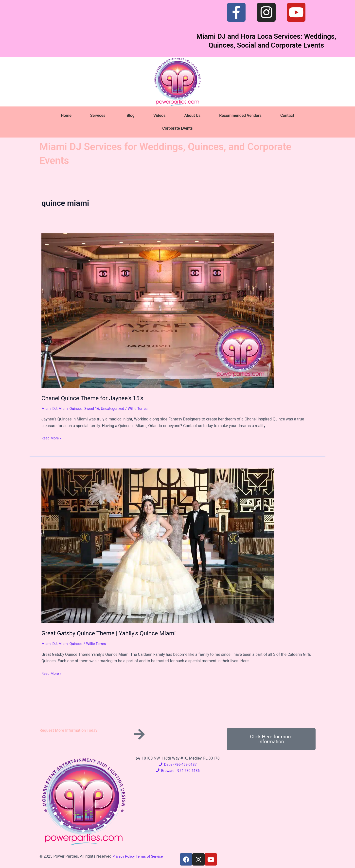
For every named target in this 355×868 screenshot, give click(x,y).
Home (66, 115)
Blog (130, 115)
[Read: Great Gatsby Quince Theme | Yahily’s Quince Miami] (158, 546)
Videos (159, 115)
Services (99, 116)
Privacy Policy (125, 856)
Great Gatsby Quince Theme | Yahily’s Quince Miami (115, 633)
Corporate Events (177, 128)
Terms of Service (152, 856)
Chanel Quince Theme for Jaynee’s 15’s (97, 398)
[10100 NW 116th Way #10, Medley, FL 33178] (271, 792)
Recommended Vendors (240, 115)
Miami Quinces (73, 408)
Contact (287, 115)
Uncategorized (118, 408)
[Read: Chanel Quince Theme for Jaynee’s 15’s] (158, 310)
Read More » (52, 438)
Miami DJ (50, 408)
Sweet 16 (96, 408)
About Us (192, 115)
